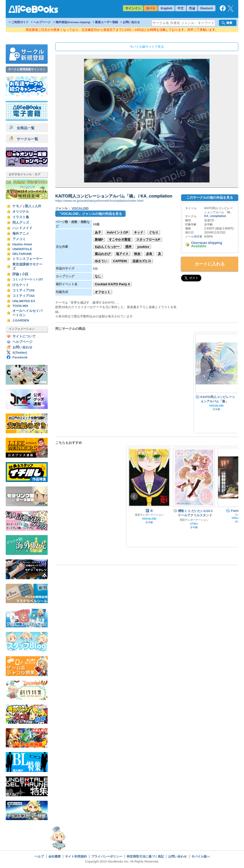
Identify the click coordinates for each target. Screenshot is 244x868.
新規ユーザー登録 (107, 22)
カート (151, 8)
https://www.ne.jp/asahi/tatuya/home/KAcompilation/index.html (99, 201)
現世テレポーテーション (149, 515)
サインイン (133, 8)
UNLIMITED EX (24, 301)
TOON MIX (20, 306)
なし (98, 276)
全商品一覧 (22, 128)
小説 (25, 274)
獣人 (28, 206)
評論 (16, 274)
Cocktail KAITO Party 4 (112, 284)
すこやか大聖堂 (120, 240)
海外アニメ (21, 234)
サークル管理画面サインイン (27, 69)
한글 (192, 8)
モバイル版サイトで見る (147, 47)
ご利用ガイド (20, 22)
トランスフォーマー (27, 259)
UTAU (194, 524)
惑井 (128, 247)
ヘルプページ (42, 22)
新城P (99, 240)
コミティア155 (23, 290)
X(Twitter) (20, 353)
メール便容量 (194, 237)
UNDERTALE (22, 249)
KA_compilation (215, 216)
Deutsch (207, 8)
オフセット (103, 292)
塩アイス (122, 254)
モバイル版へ (201, 856)
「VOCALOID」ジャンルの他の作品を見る (90, 214)
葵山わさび (103, 254)
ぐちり (154, 232)
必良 (149, 254)
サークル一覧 (24, 139)
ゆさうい (101, 261)
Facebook (20, 357)
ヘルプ (39, 856)
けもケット (21, 285)
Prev (134, 496)
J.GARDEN (21, 320)
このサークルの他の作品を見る (210, 197)
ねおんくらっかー (107, 247)
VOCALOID (80, 208)
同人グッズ (21, 223)
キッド (139, 232)
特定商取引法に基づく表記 (145, 856)
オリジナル (21, 212)
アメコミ (19, 239)
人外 (38, 206)
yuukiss (143, 247)
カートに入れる (210, 264)
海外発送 (73, 22)
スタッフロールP (148, 240)
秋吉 (137, 254)
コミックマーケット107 (28, 279)
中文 (181, 8)
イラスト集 (21, 217)
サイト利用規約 (76, 856)
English (166, 8)
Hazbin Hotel (22, 244)
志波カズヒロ (142, 261)
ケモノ (17, 206)
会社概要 (55, 856)
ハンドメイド (22, 228)
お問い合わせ (131, 22)
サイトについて (24, 336)
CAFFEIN (120, 261)
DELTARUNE (22, 254)
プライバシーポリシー (107, 856)
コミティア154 (23, 296)
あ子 (98, 232)
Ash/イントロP (117, 232)
